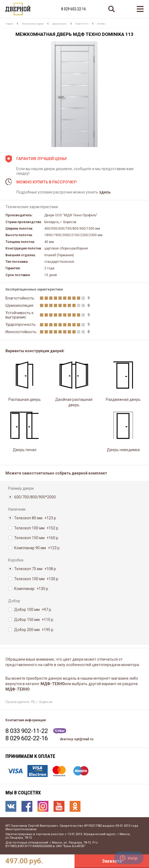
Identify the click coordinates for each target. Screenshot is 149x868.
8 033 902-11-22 (27, 731)
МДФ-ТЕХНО (82, 24)
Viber (60, 731)
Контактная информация (26, 720)
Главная (9, 24)
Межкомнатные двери (33, 24)
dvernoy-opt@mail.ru (77, 739)
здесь (105, 192)
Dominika (101, 24)
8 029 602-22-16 (74, 9)
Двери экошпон (59, 24)
